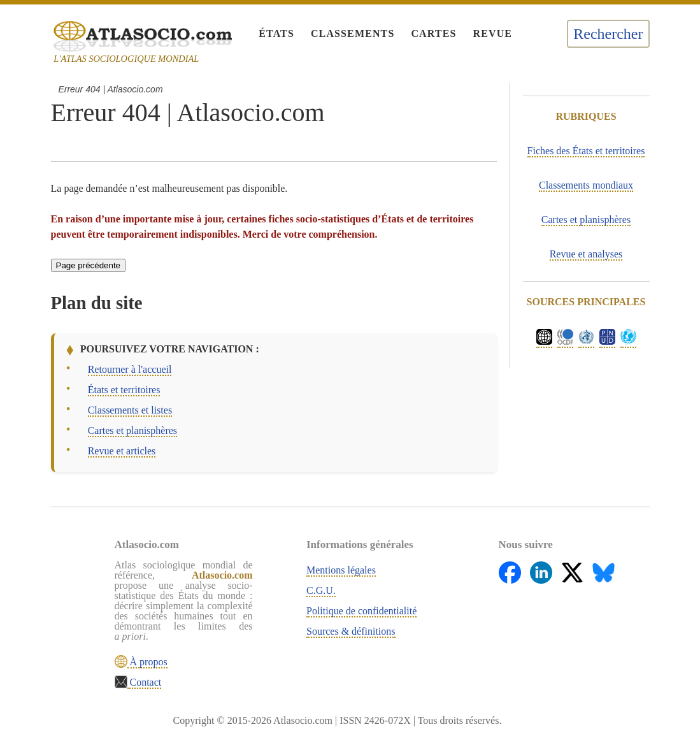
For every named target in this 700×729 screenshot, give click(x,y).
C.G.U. (321, 590)
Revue (492, 33)
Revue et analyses (586, 254)
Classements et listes (130, 410)
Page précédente (89, 265)
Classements (353, 33)
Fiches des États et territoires (586, 151)
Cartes (433, 33)
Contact (145, 682)
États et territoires (124, 390)
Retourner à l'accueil (130, 369)
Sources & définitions (351, 631)
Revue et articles (122, 451)
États (276, 33)
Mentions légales (341, 570)
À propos (147, 662)
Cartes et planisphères (132, 430)
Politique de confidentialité (361, 611)
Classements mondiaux (586, 185)
